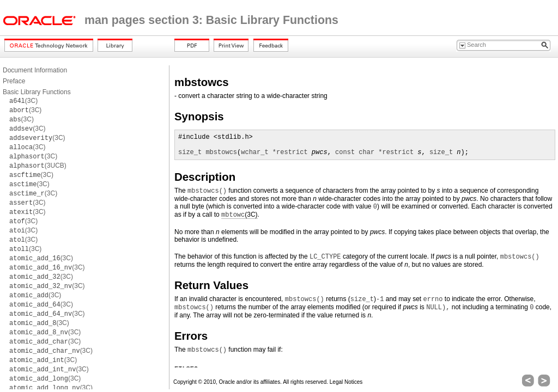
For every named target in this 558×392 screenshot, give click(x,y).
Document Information (35, 70)
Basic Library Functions (37, 92)
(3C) (23, 101)
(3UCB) (38, 166)
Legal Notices (346, 382)
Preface (14, 81)
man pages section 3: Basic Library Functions (211, 20)
